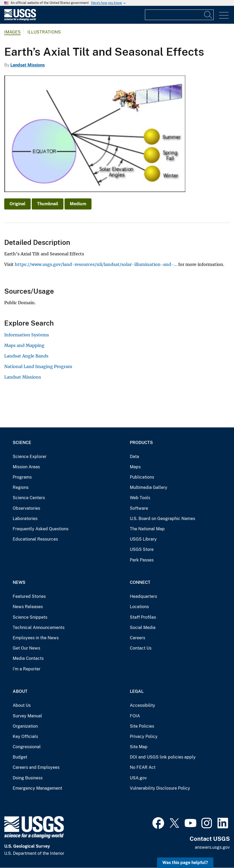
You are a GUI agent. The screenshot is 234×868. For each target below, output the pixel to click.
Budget (20, 757)
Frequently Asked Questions (41, 529)
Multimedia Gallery (149, 487)
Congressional (27, 747)
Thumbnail (48, 204)
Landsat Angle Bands (26, 356)
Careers (137, 638)
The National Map (147, 529)
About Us (22, 705)
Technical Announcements (39, 628)
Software (139, 508)
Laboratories (25, 519)
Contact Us (141, 648)
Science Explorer (30, 457)
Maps (135, 467)
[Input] (179, 15)
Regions (21, 487)
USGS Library (143, 539)
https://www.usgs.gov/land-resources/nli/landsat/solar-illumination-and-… (96, 264)
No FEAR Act (143, 767)
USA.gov (138, 778)
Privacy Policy (144, 736)
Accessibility (143, 705)
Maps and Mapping (24, 345)
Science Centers (29, 498)
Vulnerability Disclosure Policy (160, 788)
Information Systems (27, 335)
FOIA (135, 716)
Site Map (139, 747)
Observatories (26, 508)
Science (22, 443)
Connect (140, 582)
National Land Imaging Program (38, 366)
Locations (139, 607)
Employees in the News (36, 638)
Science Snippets (30, 617)
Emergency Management (37, 788)
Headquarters (143, 596)
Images (12, 32)
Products (141, 443)
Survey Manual (27, 716)
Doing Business (28, 778)
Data (134, 457)
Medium (78, 204)
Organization (25, 726)
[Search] (208, 15)
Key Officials (25, 736)
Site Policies (142, 726)
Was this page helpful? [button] (185, 863)
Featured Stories (29, 596)
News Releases (28, 607)
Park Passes (142, 560)
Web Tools (140, 498)
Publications (142, 477)
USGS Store (142, 549)
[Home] (20, 19)
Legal (137, 691)
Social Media (143, 628)
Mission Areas (26, 467)
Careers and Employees (36, 767)
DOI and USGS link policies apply (163, 757)
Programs (22, 477)
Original (17, 204)
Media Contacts (28, 658)
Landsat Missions (27, 65)
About (20, 691)
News (19, 582)
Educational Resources (35, 539)
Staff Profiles (143, 617)
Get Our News (26, 648)
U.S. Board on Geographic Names (162, 519)
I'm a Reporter (27, 669)
